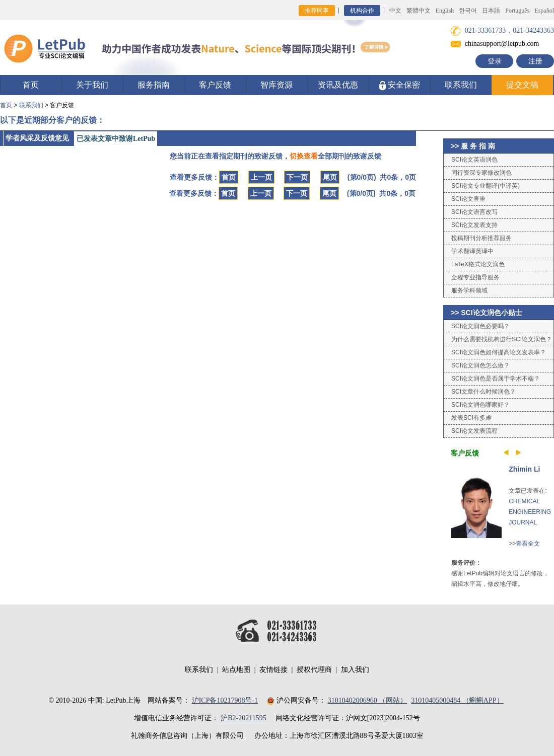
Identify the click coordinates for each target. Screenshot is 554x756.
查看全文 (528, 544)
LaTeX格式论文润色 (478, 264)
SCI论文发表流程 (474, 431)
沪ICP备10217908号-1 (225, 700)
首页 (31, 85)
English (445, 11)
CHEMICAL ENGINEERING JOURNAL (530, 512)
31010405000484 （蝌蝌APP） (457, 700)
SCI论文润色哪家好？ (480, 405)
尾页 (330, 177)
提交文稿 (522, 85)
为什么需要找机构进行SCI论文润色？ (502, 339)
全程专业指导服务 (475, 277)
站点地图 (236, 670)
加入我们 (355, 670)
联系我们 (461, 85)
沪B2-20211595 (243, 718)
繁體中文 (419, 11)
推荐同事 (317, 11)
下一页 (297, 177)
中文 (395, 11)
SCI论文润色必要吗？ (480, 326)
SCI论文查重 (468, 199)
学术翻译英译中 (472, 251)
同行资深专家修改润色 (481, 173)
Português (517, 11)
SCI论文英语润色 (474, 160)
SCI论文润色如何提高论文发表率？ (499, 352)
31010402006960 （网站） (368, 700)
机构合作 (362, 11)
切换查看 (304, 156)
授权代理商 (314, 670)
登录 (495, 61)
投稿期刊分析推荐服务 (481, 238)
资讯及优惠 (338, 85)
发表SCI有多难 (471, 418)
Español (544, 11)
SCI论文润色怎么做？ (480, 365)
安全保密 (400, 85)
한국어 (468, 11)
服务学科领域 (469, 290)
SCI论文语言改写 (474, 212)
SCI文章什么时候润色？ (483, 392)
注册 (535, 61)
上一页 (261, 177)
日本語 (491, 11)
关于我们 (92, 85)
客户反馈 (215, 85)
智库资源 (276, 85)
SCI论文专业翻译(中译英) (486, 186)
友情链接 (273, 670)
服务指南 (154, 85)
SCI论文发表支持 (474, 225)
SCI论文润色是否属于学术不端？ (496, 379)
